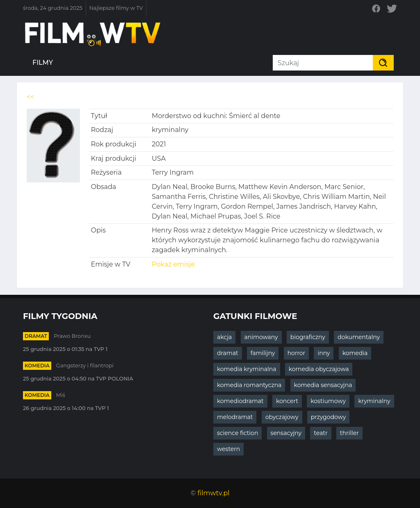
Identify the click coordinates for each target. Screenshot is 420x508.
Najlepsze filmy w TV (116, 8)
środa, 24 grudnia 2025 (53, 8)
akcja (224, 337)
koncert (287, 401)
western (228, 449)
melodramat (235, 417)
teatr (321, 433)
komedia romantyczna (249, 385)
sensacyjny (286, 433)
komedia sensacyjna (323, 385)
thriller (349, 433)
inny (324, 353)
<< (30, 97)
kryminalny (374, 401)
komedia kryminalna (247, 369)
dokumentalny (359, 337)
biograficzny (308, 337)
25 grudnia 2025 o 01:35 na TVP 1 (65, 349)
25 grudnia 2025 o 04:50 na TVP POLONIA (78, 379)
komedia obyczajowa (319, 369)
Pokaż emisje (173, 264)
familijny (263, 353)
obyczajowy (282, 417)
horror (297, 353)
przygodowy (329, 417)
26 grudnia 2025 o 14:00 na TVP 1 (66, 408)
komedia (37, 366)
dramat (36, 336)
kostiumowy (328, 401)
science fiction (237, 433)
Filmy (43, 63)
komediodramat (240, 401)
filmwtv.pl (214, 493)
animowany (261, 337)
